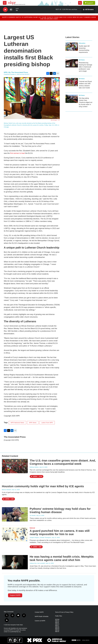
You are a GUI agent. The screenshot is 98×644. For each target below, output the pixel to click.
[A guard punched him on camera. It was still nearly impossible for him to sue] (15, 534)
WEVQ (57, 630)
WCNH (57, 619)
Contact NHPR (39, 612)
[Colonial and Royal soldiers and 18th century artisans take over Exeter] (72, 82)
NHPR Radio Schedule (42, 616)
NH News (82, 60)
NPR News (33, 423)
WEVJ (57, 626)
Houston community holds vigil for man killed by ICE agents (43, 486)
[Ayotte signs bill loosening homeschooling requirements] (72, 47)
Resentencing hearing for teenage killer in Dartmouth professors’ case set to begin (86, 67)
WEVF (57, 622)
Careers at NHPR (40, 621)
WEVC (57, 621)
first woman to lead (17, 153)
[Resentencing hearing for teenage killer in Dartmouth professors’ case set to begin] (72, 63)
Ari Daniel (33, 515)
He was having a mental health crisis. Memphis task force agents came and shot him (62, 558)
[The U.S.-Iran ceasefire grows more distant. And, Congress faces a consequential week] (15, 466)
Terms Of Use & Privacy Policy (64, 612)
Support (90, 3)
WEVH (57, 624)
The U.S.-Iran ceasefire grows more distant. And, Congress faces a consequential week (63, 462)
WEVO (57, 629)
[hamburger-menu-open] (5, 3)
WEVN (57, 627)
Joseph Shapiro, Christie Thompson (40, 537)
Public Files (59, 616)
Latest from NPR (47, 423)
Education (82, 43)
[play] (5, 10)
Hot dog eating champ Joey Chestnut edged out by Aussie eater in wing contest (86, 102)
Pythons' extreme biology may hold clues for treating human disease (60, 510)
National (32, 528)
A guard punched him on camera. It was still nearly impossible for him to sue (60, 532)
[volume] (11, 10)
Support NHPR (15, 595)
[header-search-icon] (80, 3)
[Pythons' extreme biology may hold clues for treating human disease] (15, 514)
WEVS (57, 632)
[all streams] (88, 10)
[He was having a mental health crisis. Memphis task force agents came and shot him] (15, 562)
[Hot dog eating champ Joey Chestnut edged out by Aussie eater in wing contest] (72, 99)
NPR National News (17, 423)
